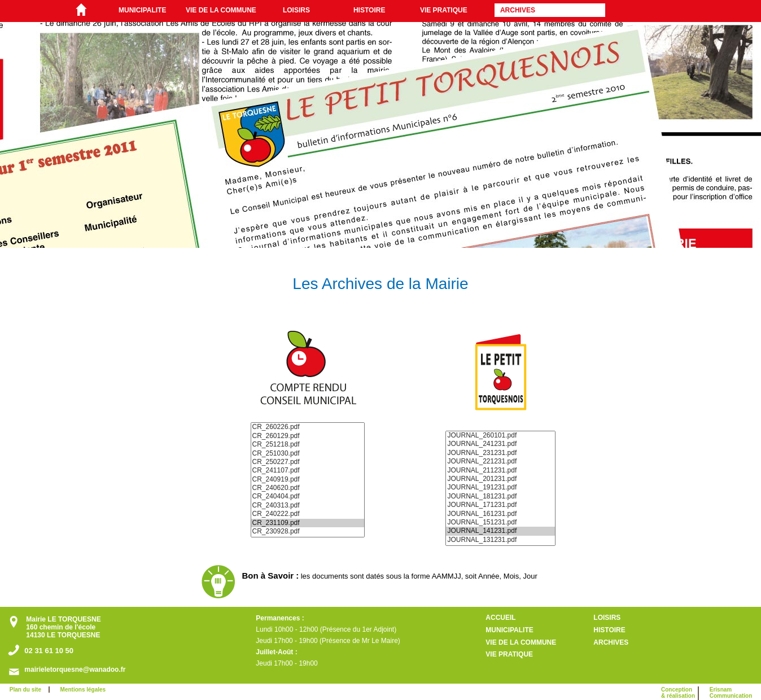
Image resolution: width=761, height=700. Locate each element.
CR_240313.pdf (308, 506)
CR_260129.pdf (308, 436)
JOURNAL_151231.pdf (500, 522)
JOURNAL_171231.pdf (500, 505)
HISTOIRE (369, 10)
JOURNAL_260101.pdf (500, 436)
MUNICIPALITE (142, 10)
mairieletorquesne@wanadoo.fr (75, 670)
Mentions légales (83, 690)
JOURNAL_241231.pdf (500, 444)
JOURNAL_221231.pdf (500, 461)
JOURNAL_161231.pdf (500, 514)
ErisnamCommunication (731, 693)
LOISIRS (296, 10)
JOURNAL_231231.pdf (500, 453)
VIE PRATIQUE (444, 10)
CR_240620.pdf (308, 488)
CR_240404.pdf (308, 496)
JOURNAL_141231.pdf (500, 531)
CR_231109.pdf (308, 523)
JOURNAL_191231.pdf (500, 487)
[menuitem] (146, 10)
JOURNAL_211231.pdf (500, 471)
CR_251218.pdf (308, 445)
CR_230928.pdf (308, 531)
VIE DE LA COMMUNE (221, 10)
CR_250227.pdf (308, 462)
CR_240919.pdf (308, 480)
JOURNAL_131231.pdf (500, 540)
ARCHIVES (518, 10)
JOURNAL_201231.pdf (500, 479)
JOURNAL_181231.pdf (500, 496)
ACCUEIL (500, 618)
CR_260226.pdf (308, 427)
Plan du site (28, 690)
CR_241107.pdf (308, 471)
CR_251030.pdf (308, 454)
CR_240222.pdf (308, 514)
